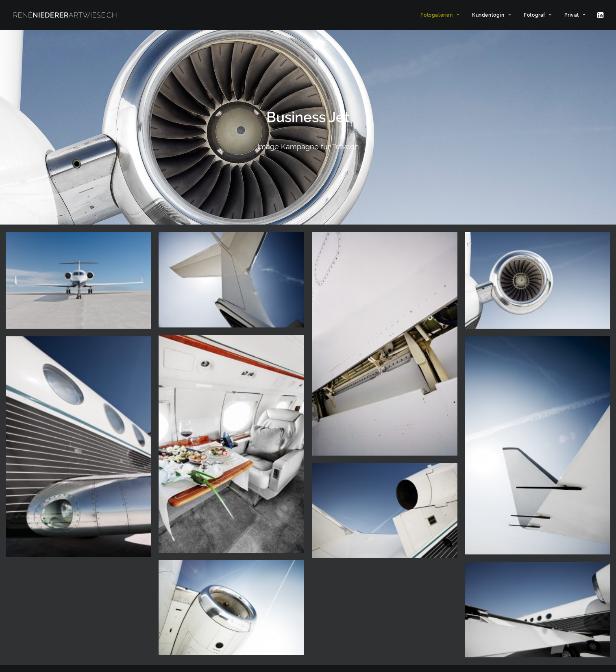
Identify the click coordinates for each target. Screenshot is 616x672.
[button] (600, 15)
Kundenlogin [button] (491, 15)
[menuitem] (440, 15)
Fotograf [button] (538, 15)
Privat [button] (575, 15)
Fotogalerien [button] (440, 15)
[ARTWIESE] (65, 15)
